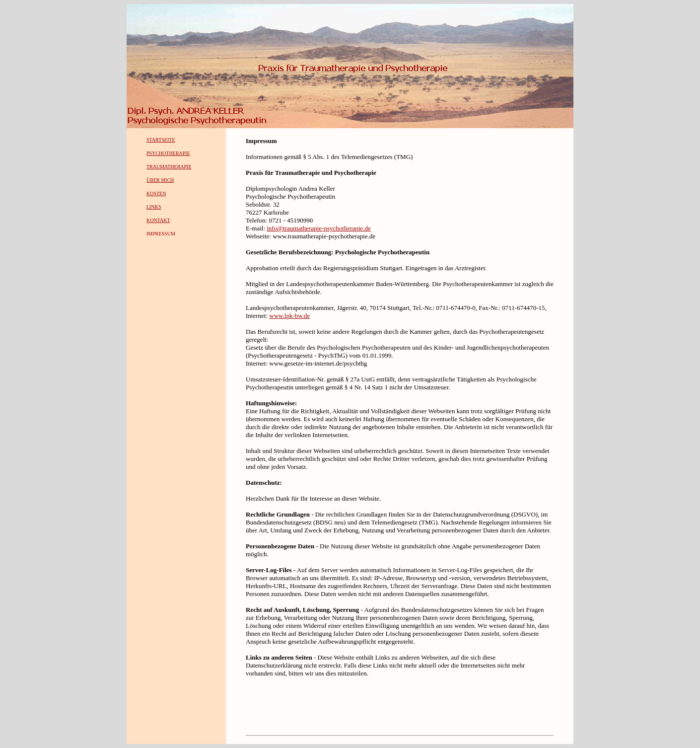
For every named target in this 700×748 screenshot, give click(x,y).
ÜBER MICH (160, 180)
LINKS (154, 207)
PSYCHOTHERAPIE (168, 153)
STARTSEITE (161, 140)
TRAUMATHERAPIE (169, 167)
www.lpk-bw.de (289, 316)
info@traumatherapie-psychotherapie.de (318, 228)
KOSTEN (156, 193)
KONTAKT (158, 220)
